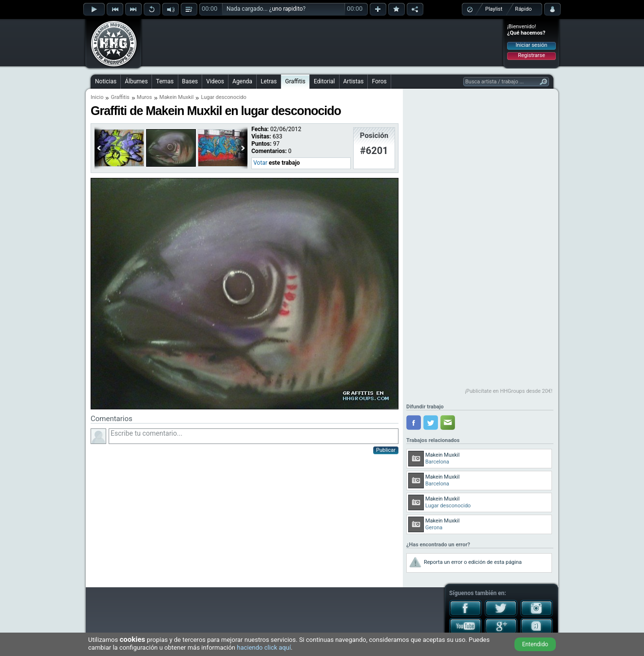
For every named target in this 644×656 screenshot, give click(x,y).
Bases (190, 81)
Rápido (523, 9)
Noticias (106, 81)
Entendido (535, 644)
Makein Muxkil (176, 97)
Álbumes (136, 81)
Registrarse (531, 55)
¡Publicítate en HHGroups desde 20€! (509, 391)
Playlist (494, 9)
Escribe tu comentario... (254, 436)
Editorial (324, 81)
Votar (260, 163)
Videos (215, 81)
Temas (165, 81)
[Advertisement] (322, 42)
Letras (269, 81)
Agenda (242, 81)
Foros (379, 81)
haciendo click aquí (264, 647)
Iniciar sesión (532, 45)
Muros (144, 97)
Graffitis (295, 81)
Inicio (97, 97)
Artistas (354, 81)
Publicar (386, 450)
